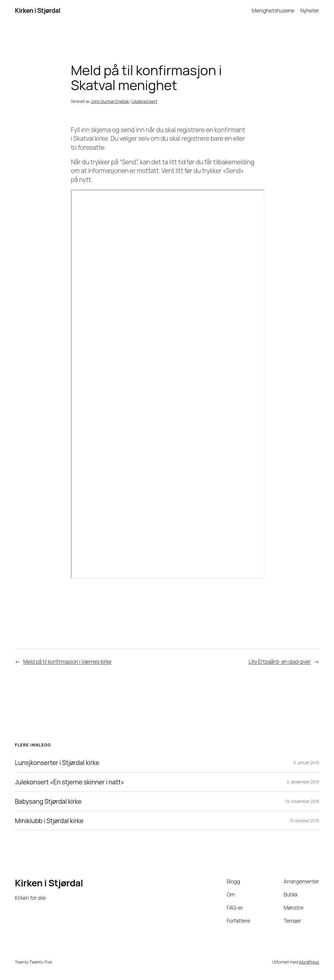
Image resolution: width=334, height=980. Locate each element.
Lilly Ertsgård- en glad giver (280, 661)
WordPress (309, 962)
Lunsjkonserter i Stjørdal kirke (57, 763)
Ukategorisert (144, 101)
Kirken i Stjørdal (38, 10)
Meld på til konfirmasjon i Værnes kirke (67, 661)
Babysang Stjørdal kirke (48, 801)
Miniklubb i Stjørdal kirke (49, 821)
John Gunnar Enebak (110, 101)
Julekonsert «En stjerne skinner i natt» (69, 782)
